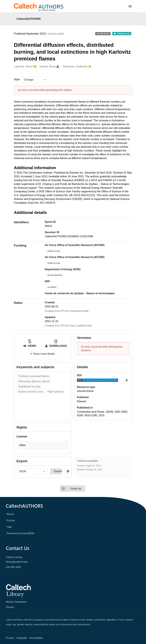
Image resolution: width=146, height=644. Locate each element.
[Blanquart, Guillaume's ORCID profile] (89, 67)
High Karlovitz (55, 392)
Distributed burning (29, 387)
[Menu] (130, 6)
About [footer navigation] (10, 514)
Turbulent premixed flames (34, 376)
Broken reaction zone (31, 392)
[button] (43, 445)
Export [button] (58, 471)
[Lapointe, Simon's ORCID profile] (35, 67)
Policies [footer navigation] (11, 521)
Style (17, 79)
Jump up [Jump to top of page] (71, 489)
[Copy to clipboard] (127, 380)
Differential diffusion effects (34, 381)
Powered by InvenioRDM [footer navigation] (20, 534)
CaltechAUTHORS (29, 19)
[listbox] (35, 80)
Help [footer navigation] (9, 527)
